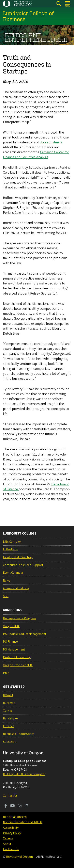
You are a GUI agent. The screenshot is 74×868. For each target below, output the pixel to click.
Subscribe (10, 742)
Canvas (8, 711)
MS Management (14, 650)
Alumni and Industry (16, 588)
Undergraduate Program (19, 618)
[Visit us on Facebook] (6, 806)
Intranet (8, 726)
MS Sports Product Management (25, 634)
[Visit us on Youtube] (13, 806)
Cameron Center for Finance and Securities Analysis (36, 155)
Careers (8, 838)
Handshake (10, 718)
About (7, 844)
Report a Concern (15, 817)
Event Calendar (13, 573)
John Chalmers (51, 142)
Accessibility (11, 828)
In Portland (11, 549)
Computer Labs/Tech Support (23, 565)
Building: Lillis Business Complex (24, 774)
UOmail (8, 695)
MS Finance (10, 642)
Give (6, 596)
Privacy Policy (12, 833)
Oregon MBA (11, 626)
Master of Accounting (17, 657)
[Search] (59, 4)
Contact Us (10, 796)
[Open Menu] (68, 4)
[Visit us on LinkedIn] (26, 806)
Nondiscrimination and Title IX (23, 822)
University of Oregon (23, 753)
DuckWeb (9, 703)
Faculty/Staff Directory (18, 557)
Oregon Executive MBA (18, 665)
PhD (6, 673)
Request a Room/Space (19, 734)
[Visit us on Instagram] (20, 806)
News (6, 581)
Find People (11, 849)
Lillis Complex (12, 542)
